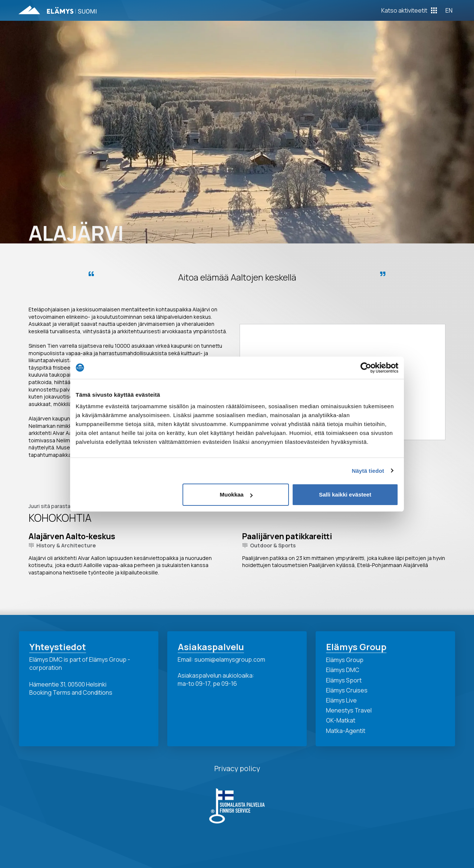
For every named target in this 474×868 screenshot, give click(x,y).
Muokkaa (236, 494)
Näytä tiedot (368, 471)
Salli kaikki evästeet (345, 494)
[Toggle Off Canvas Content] (409, 10)
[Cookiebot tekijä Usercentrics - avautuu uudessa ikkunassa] (366, 368)
